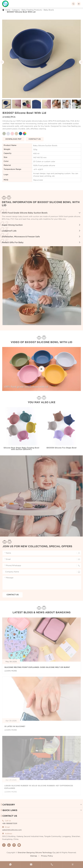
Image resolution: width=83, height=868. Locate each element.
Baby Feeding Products (32, 10)
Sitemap (34, 856)
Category (16, 10)
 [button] (81, 62)
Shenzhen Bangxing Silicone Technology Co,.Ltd (38, 852)
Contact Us (10, 816)
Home (8, 10)
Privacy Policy (47, 856)
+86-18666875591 (10, 823)
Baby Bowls (49, 10)
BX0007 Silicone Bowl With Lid (21, 12)
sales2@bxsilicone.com (12, 830)
